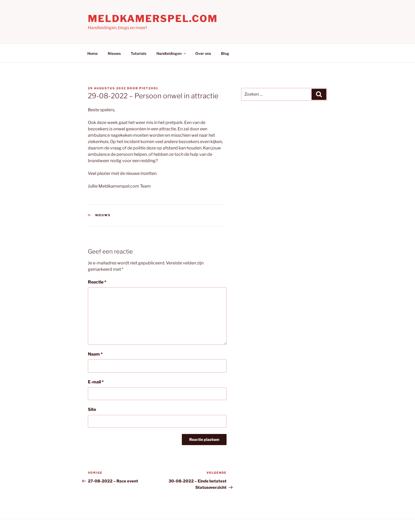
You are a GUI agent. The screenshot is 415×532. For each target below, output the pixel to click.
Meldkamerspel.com (153, 19)
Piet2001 (149, 88)
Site (92, 409)
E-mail (96, 382)
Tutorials (139, 53)
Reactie (97, 282)
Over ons (203, 53)
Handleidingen (172, 53)
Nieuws (114, 53)
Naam (95, 354)
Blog (225, 53)
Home (93, 53)
